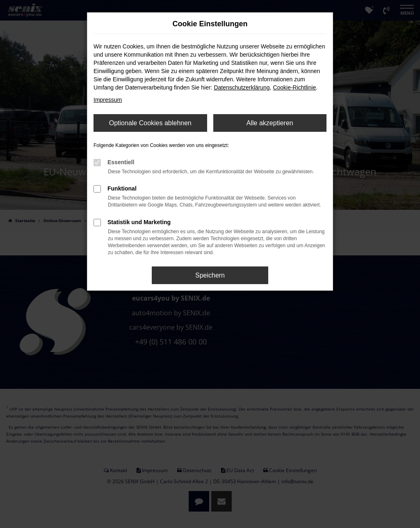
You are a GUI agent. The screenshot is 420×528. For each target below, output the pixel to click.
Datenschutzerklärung (242, 87)
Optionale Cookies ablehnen (150, 123)
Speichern (210, 275)
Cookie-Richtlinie (294, 87)
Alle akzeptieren (270, 123)
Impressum (108, 100)
